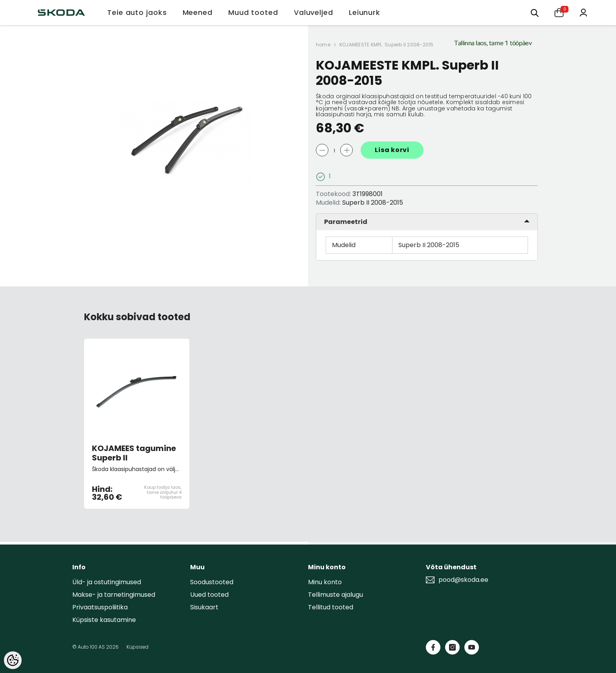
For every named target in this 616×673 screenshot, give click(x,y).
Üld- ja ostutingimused (107, 582)
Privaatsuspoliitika (100, 607)
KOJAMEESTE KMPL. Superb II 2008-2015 (387, 45)
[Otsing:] (535, 12)
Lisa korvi (392, 150)
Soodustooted (212, 582)
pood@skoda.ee (463, 580)
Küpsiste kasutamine (104, 620)
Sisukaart (204, 607)
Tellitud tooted (331, 607)
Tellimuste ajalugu (335, 595)
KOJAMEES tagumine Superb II (134, 453)
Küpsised (137, 647)
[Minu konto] (583, 12)
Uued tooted (209, 595)
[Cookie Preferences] (13, 660)
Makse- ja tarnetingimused (114, 595)
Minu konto (325, 582)
